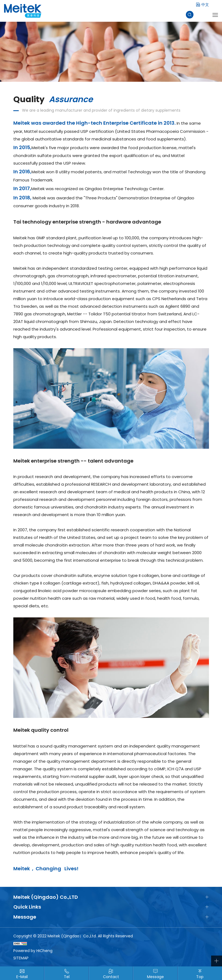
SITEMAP (21, 958)
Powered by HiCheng (33, 951)
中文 (205, 5)
